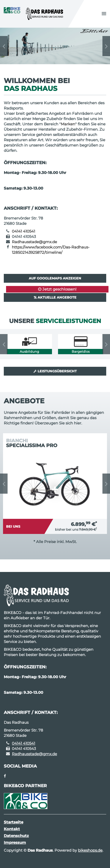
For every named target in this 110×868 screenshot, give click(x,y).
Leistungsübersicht (55, 371)
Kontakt (12, 829)
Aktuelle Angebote (55, 297)
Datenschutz (16, 836)
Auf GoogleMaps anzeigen (55, 278)
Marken (68, 124)
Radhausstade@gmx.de (34, 242)
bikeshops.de (90, 850)
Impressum (15, 842)
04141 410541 (23, 231)
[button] (104, 14)
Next (106, 46)
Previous (4, 46)
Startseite (13, 822)
